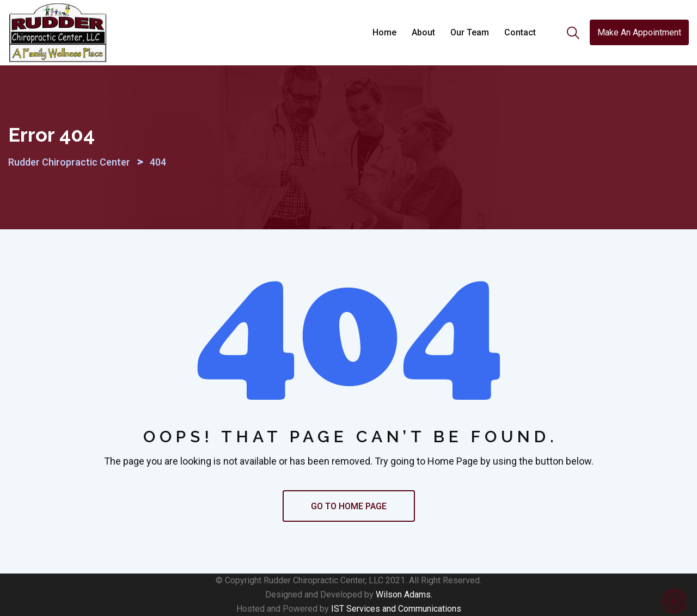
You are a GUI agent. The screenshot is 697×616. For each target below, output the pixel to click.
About (423, 32)
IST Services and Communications (396, 609)
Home (384, 32)
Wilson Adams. (404, 594)
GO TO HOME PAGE (349, 506)
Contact (520, 32)
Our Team (470, 32)
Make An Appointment (639, 32)
